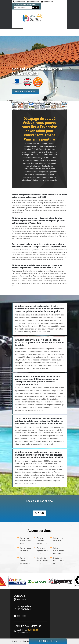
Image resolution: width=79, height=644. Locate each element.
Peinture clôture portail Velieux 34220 (59, 551)
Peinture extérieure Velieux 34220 (42, 541)
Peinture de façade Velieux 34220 (42, 551)
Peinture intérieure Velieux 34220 (26, 561)
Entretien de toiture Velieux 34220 (42, 561)
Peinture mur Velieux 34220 (59, 539)
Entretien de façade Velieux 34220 (59, 561)
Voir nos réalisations (25, 92)
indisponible (19, 1)
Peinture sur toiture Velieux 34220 (26, 541)
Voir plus (39, 513)
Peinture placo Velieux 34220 (26, 549)
